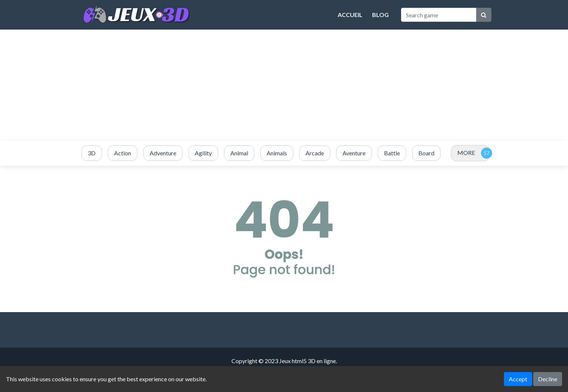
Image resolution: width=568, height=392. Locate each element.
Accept (518, 379)
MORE (466, 153)
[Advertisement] (284, 85)
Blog (380, 15)
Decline (548, 379)
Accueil (350, 15)
